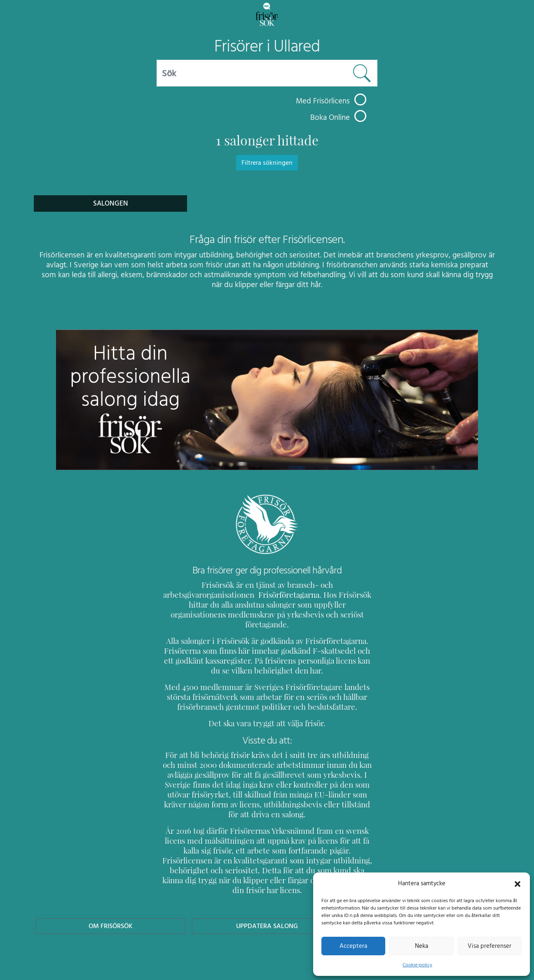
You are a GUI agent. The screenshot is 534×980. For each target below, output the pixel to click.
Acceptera (353, 946)
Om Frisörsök (110, 896)
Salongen (111, 203)
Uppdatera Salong (267, 896)
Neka (421, 946)
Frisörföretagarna (193, 595)
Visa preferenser (489, 946)
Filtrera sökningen (267, 163)
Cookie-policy (417, 965)
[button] (518, 883)
